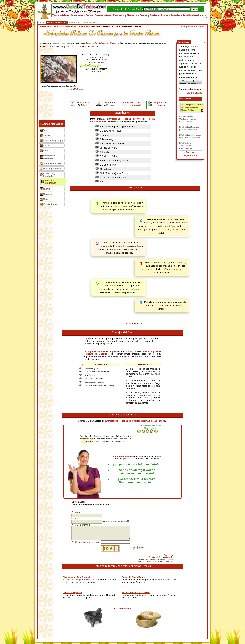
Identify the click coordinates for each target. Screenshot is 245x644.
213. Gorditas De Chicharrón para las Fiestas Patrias (188, 119)
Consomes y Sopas (54, 140)
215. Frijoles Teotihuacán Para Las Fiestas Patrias (190, 136)
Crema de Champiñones (133, 577)
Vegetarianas (50, 204)
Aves (46, 151)
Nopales (47, 194)
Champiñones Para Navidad (76, 577)
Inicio (41, 23)
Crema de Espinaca (72, 593)
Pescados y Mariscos (49, 157)
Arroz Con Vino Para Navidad (136, 593)
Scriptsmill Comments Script (161, 557)
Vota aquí (97, 71)
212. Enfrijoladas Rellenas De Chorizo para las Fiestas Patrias (192, 107)
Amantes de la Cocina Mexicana (84, 23)
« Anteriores (190, 152)
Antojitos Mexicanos (51, 182)
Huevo (47, 189)
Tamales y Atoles (52, 163)
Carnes (47, 146)
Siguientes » (191, 156)
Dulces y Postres (52, 168)
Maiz (46, 199)
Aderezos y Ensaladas (49, 175)
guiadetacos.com (124, 456)
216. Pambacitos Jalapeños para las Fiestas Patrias (187, 146)
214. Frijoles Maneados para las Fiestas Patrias (189, 128)
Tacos (46, 130)
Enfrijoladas (193, 93)
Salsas (47, 135)
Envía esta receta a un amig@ (133, 104)
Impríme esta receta (161, 104)
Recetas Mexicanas (56, 23)
